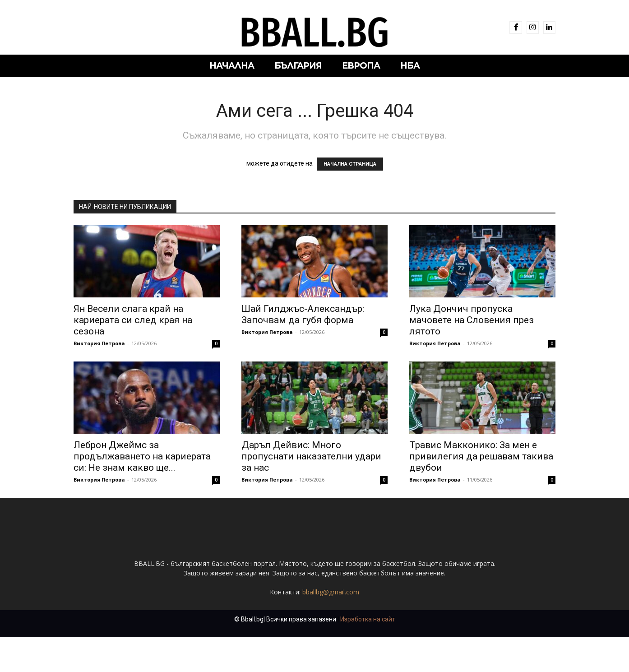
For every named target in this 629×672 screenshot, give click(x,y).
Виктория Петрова (99, 343)
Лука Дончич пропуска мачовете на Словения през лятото (472, 320)
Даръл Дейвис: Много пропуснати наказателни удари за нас (311, 456)
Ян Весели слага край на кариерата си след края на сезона (133, 320)
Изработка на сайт (368, 654)
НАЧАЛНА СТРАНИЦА (350, 164)
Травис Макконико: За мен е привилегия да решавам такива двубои (481, 456)
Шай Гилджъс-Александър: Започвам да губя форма (303, 314)
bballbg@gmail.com (331, 627)
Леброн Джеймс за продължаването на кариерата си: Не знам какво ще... (142, 456)
